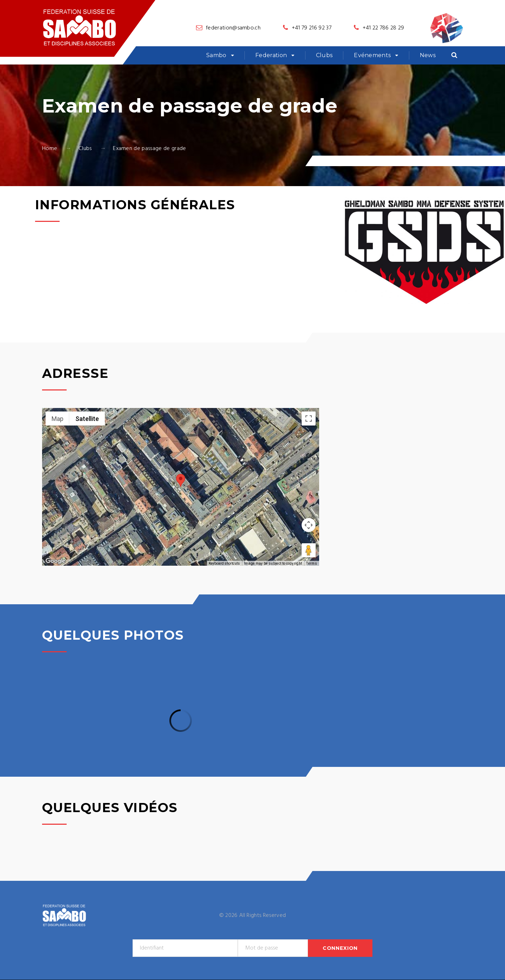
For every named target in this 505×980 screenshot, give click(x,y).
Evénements (372, 55)
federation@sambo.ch (233, 28)
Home (50, 149)
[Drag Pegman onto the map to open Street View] (309, 550)
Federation (271, 55)
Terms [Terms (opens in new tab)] (312, 563)
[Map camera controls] (309, 525)
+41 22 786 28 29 (383, 28)
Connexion (340, 948)
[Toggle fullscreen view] (309, 418)
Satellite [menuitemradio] (87, 419)
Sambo (216, 55)
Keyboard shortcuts (224, 563)
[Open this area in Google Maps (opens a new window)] (55, 561)
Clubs (324, 55)
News (428, 55)
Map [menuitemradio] (58, 419)
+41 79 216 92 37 (312, 28)
